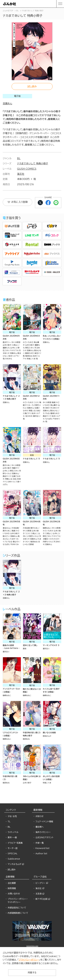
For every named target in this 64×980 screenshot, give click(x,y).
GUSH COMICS (27, 169)
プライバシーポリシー (29, 960)
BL (19, 158)
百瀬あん (7, 104)
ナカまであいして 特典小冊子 (33, 164)
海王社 (21, 174)
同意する (32, 973)
